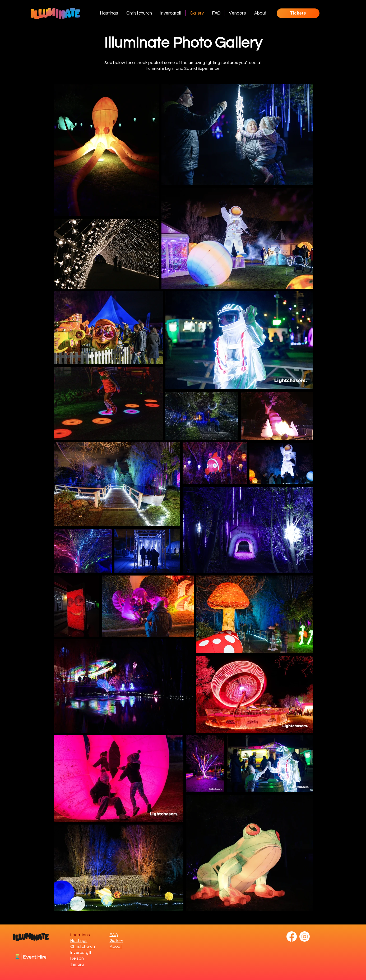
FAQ (114, 935)
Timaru (77, 964)
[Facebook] (292, 937)
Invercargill (81, 953)
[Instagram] (305, 937)
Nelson (77, 958)
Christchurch (83, 946)
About (116, 946)
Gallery (116, 941)
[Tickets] (298, 13)
